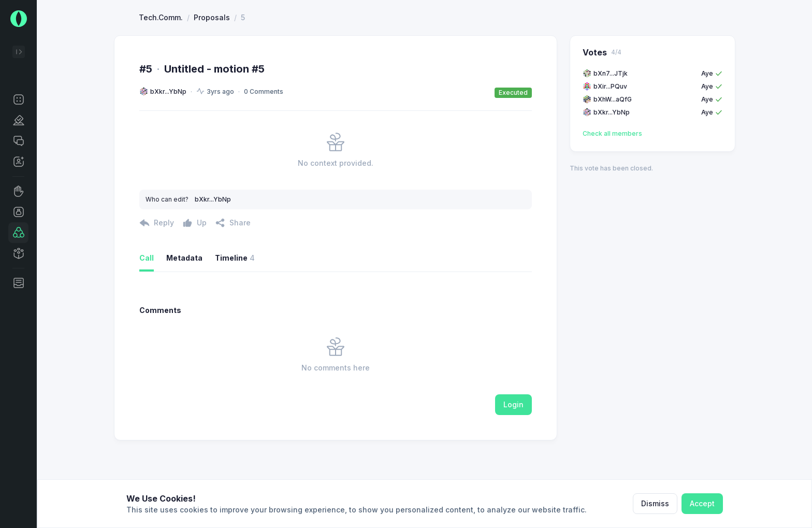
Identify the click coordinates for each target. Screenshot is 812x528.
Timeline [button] (235, 296)
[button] (18, 99)
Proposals (212, 55)
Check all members (612, 171)
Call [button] (147, 296)
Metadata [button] (184, 296)
